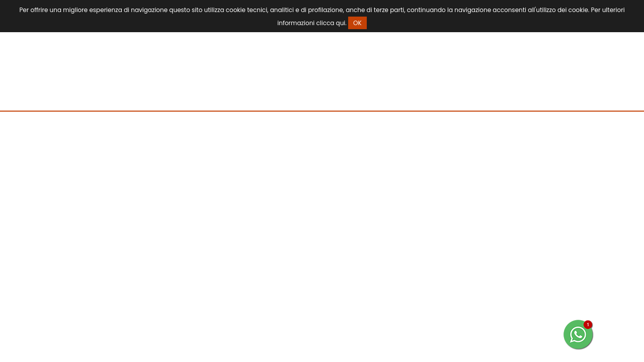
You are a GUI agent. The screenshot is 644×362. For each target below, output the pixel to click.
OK (357, 23)
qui (341, 23)
